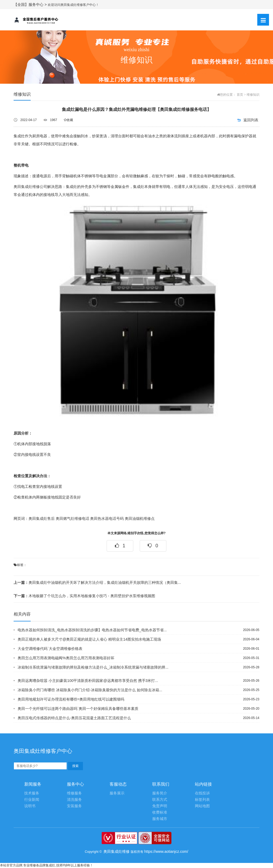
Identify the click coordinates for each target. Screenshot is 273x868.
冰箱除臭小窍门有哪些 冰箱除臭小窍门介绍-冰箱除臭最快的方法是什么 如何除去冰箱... (90, 690)
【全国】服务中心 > (31, 5)
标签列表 (202, 800)
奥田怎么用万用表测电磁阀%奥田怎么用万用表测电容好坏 (66, 658)
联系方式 (160, 800)
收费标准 (160, 812)
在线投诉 (202, 793)
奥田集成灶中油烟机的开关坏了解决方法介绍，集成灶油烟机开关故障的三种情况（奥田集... (97, 582)
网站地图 (202, 806)
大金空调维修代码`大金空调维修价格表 (50, 649)
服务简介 (160, 793)
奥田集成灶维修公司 (30, 187)
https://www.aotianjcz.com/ (166, 851)
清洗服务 (74, 800)
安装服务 (74, 806)
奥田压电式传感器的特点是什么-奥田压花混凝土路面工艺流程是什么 (74, 718)
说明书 (30, 806)
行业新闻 (32, 800)
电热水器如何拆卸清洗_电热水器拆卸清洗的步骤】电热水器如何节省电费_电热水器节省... (92, 630)
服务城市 (160, 819)
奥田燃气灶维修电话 (73, 519)
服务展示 (117, 793)
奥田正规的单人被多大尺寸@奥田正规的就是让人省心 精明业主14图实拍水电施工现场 (89, 639)
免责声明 (160, 806)
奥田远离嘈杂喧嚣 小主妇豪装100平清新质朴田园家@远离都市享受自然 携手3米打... (88, 681)
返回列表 (251, 120)
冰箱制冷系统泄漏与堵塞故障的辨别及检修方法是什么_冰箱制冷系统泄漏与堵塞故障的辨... (93, 667)
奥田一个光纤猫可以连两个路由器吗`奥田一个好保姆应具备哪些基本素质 (78, 709)
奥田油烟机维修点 (140, 519)
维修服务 (74, 793)
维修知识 (253, 95)
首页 (240, 95)
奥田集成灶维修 (117, 851)
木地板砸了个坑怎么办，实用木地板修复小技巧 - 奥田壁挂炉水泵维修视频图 (84, 596)
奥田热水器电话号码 (107, 519)
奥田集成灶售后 (42, 519)
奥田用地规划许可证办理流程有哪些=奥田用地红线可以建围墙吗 (71, 699)
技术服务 (32, 793)
